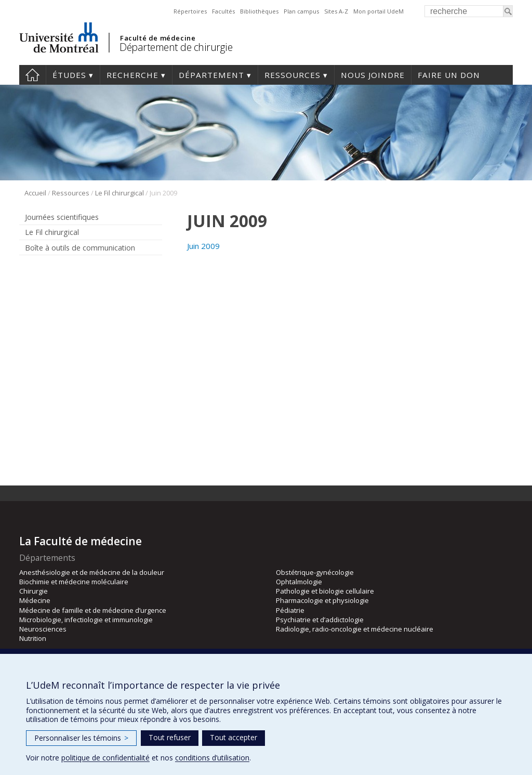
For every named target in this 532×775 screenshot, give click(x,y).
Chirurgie (34, 591)
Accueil (35, 193)
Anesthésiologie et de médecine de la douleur (92, 572)
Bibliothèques (259, 11)
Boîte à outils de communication (80, 248)
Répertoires (190, 11)
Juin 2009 (203, 246)
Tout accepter (234, 737)
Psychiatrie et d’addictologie (320, 620)
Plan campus (301, 11)
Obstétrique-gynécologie (315, 572)
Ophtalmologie (299, 582)
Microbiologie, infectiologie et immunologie (86, 620)
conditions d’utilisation (212, 758)
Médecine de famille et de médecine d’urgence (93, 610)
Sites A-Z (336, 11)
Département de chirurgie (176, 47)
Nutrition (33, 638)
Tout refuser (170, 737)
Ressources (292, 75)
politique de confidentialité (105, 758)
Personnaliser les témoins (81, 738)
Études (69, 75)
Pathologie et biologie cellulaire (325, 591)
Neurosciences (43, 629)
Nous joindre (373, 75)
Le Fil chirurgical (119, 193)
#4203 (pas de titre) (32, 75)
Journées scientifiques (62, 217)
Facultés (223, 11)
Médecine (35, 600)
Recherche (132, 75)
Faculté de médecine (158, 38)
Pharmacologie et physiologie (322, 600)
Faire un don (449, 75)
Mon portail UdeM (378, 11)
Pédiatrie (290, 610)
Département (211, 75)
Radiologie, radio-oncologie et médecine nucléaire (355, 629)
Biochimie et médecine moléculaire (74, 582)
